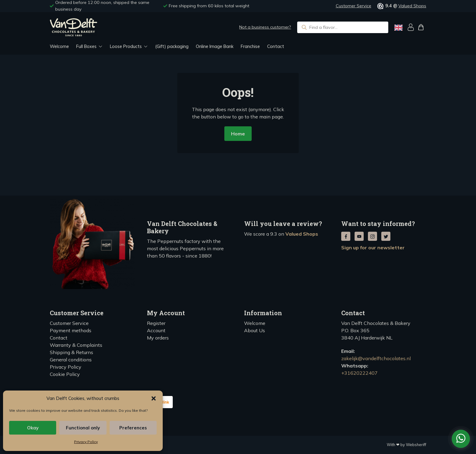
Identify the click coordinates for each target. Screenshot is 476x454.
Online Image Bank (215, 46)
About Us (255, 330)
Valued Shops (412, 6)
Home (238, 134)
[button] (154, 398)
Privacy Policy (86, 442)
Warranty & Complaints (76, 345)
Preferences (133, 428)
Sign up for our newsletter (373, 247)
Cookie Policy (65, 374)
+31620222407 (359, 373)
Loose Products (126, 46)
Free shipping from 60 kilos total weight (209, 6)
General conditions (71, 360)
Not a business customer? (265, 27)
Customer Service (354, 6)
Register (156, 323)
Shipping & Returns (71, 352)
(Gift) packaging (172, 46)
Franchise (250, 46)
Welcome (59, 46)
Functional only (83, 428)
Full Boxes (86, 46)
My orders (158, 338)
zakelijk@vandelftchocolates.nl (376, 358)
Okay (33, 428)
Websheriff (416, 445)
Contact (276, 46)
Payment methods (71, 330)
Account (156, 330)
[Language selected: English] (398, 27)
